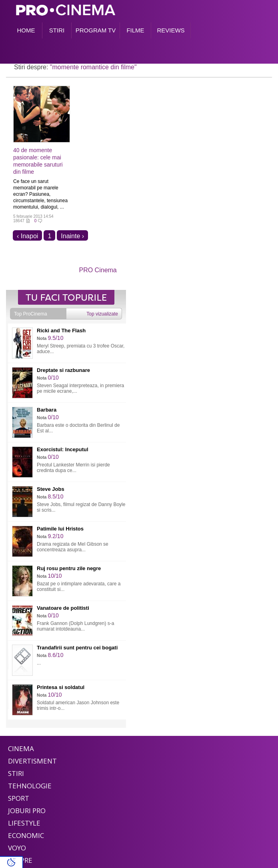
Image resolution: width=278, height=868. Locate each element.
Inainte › (72, 236)
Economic (26, 835)
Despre (20, 860)
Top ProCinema (31, 314)
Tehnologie (30, 786)
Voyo (17, 848)
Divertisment (32, 761)
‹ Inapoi (27, 236)
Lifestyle (24, 823)
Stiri (16, 773)
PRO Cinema (98, 270)
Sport (19, 798)
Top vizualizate (102, 314)
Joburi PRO (27, 811)
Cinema (21, 748)
